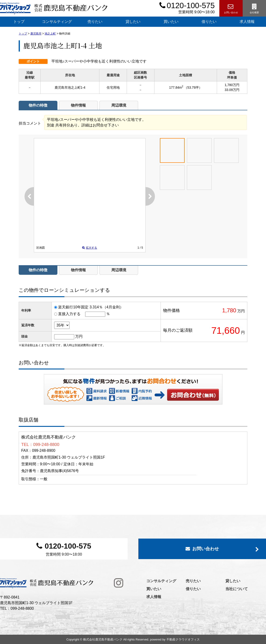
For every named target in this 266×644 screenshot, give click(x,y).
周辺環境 (119, 105)
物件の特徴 (38, 105)
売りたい (95, 22)
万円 (79, 336)
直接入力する (69, 314)
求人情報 (154, 597)
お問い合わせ (231, 9)
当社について (237, 589)
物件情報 (78, 105)
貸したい (133, 22)
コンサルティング (57, 22)
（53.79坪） (193, 87)
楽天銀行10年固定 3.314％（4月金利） (91, 307)
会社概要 (254, 9)
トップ (19, 22)
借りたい (209, 22)
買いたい (171, 22)
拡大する (90, 248)
